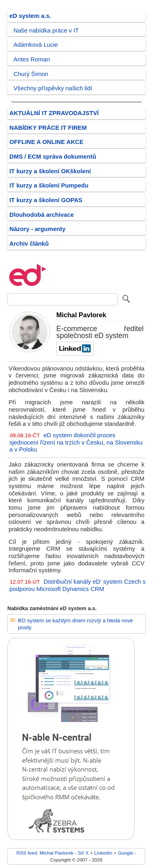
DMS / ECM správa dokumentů (53, 157)
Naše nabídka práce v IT (46, 31)
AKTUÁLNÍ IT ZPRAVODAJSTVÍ (54, 113)
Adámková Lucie (36, 45)
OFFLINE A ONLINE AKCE (47, 142)
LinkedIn (103, 853)
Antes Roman (32, 59)
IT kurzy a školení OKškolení (50, 171)
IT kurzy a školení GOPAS (46, 200)
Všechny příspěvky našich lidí (53, 88)
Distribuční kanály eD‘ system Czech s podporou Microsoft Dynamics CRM (78, 585)
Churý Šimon (31, 74)
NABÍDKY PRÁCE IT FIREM (48, 128)
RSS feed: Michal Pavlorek (45, 853)
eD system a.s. (30, 16)
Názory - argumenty (37, 229)
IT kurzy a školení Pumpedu (49, 185)
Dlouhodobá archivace (42, 215)
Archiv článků (29, 244)
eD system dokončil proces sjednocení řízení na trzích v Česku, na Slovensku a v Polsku (76, 442)
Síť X (83, 853)
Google (126, 853)
